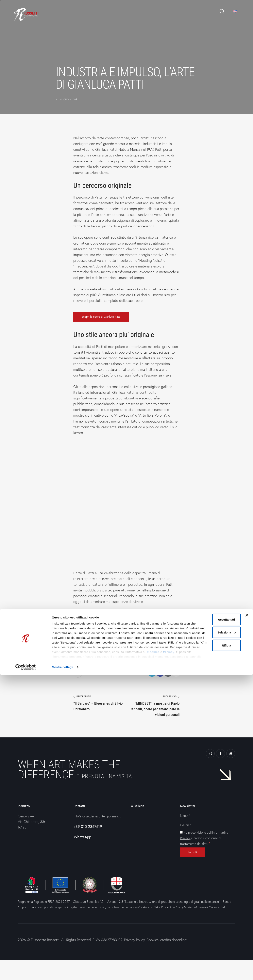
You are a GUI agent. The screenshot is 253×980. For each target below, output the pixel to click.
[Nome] (205, 828)
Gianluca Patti (84, 648)
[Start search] (222, 12)
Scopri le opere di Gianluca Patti (106, 317)
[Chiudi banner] (247, 920)
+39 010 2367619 (88, 845)
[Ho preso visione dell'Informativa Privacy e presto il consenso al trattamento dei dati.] (181, 845)
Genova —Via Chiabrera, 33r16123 (32, 834)
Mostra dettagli (62, 972)
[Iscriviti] (196, 872)
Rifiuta (209, 950)
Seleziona (209, 938)
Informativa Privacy (200, 851)
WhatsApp (83, 855)
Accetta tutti (209, 925)
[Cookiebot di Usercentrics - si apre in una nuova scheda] (26, 972)
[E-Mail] (205, 838)
